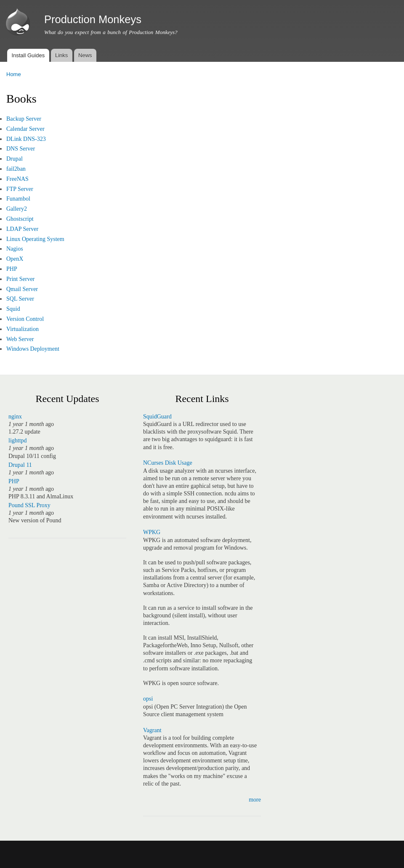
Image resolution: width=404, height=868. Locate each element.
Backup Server (24, 119)
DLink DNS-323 (26, 139)
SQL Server (20, 299)
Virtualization (23, 329)
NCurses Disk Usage (168, 463)
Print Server (20, 279)
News (85, 55)
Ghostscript (20, 219)
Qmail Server (22, 289)
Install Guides (28, 55)
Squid (13, 309)
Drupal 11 (20, 465)
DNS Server (21, 149)
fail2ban (16, 169)
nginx (15, 417)
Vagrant (152, 730)
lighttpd (18, 441)
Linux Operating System (35, 239)
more (255, 800)
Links (61, 55)
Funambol (18, 199)
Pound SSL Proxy (29, 505)
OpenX (15, 259)
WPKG (152, 532)
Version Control (25, 319)
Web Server (20, 339)
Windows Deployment (33, 349)
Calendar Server (25, 129)
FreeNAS (17, 179)
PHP (12, 269)
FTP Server (20, 189)
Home (14, 74)
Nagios (15, 249)
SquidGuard (157, 417)
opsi (148, 699)
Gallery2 (17, 209)
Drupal (15, 159)
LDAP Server (22, 229)
